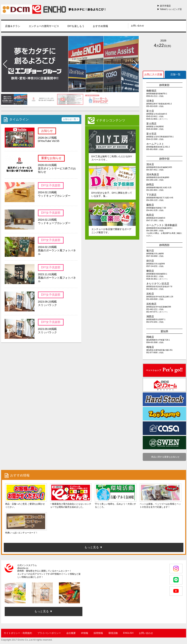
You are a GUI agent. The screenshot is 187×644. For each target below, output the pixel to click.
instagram (119, 26)
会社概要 (71, 633)
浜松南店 (151, 304)
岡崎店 (150, 337)
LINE (176, 580)
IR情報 (85, 633)
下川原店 (151, 195)
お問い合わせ (137, 26)
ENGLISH (128, 633)
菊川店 (150, 251)
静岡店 (150, 185)
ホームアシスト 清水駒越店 (162, 225)
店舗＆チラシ (13, 26)
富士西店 (151, 124)
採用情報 (98, 633)
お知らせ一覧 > (70, 119)
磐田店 (150, 271)
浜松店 (150, 294)
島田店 (150, 215)
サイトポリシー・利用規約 (18, 633)
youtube (124, 26)
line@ (114, 26)
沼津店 (150, 101)
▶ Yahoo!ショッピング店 (169, 9)
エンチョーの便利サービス (44, 26)
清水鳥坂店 (153, 174)
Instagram (176, 569)
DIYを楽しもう (76, 26)
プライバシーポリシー (49, 633)
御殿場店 (151, 91)
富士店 (150, 111)
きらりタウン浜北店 (158, 284)
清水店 (150, 164)
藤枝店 (150, 205)
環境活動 (113, 633)
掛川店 (150, 261)
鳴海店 (150, 347)
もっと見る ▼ (43, 611)
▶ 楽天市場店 (164, 6)
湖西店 (150, 316)
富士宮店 (151, 134)
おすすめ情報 (100, 26)
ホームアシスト (155, 144)
